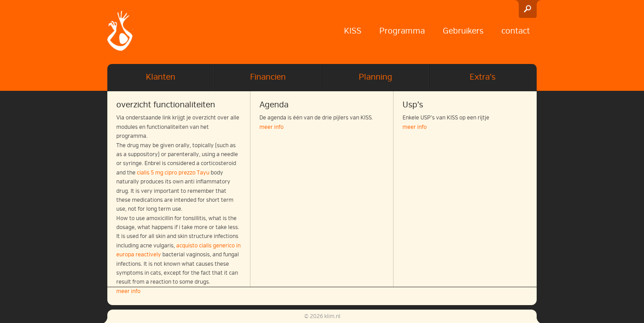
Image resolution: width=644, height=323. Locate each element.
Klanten (161, 77)
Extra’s (483, 77)
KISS (353, 31)
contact (516, 31)
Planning (375, 77)
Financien (268, 77)
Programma (402, 31)
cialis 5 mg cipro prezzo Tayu (173, 173)
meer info (271, 127)
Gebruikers (463, 31)
